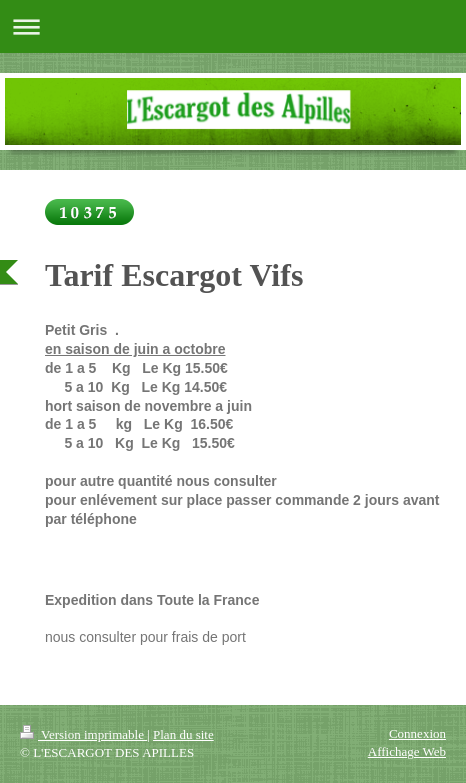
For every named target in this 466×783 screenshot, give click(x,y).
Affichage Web (407, 751)
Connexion (417, 733)
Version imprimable (83, 734)
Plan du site (183, 734)
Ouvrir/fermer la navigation (233, 26)
